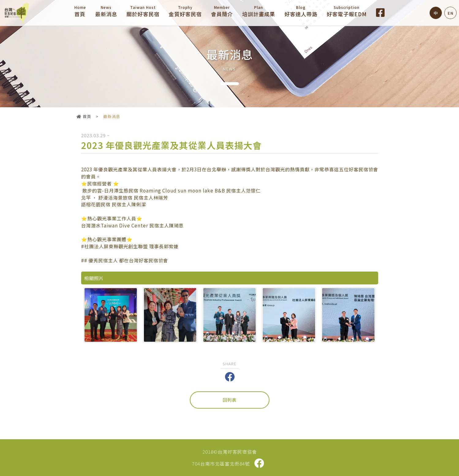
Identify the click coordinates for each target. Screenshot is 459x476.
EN (451, 13)
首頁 (80, 11)
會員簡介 (222, 11)
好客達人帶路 (301, 11)
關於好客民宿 (143, 11)
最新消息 (106, 11)
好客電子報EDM (347, 11)
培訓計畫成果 (259, 11)
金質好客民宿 (185, 11)
